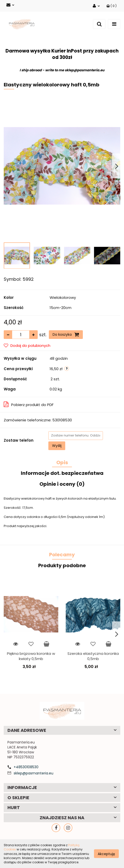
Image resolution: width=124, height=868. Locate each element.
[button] (111, 6)
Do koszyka (66, 334)
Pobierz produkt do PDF (29, 404)
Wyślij (57, 446)
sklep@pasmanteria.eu (33, 773)
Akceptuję (106, 854)
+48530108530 (26, 767)
